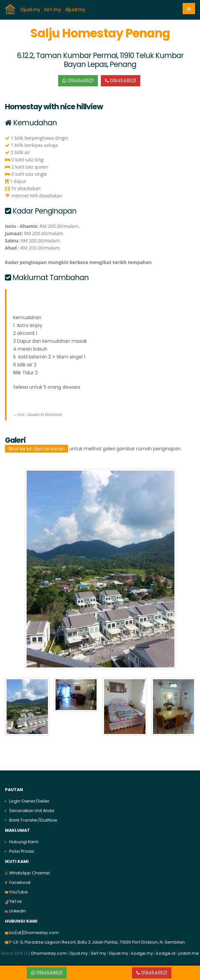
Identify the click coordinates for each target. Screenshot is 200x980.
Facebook (20, 882)
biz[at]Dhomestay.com (34, 933)
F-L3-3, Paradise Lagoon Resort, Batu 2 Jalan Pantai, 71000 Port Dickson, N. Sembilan (97, 942)
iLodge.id (166, 953)
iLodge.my (142, 953)
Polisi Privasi (22, 851)
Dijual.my (119, 953)
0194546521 (78, 81)
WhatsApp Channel (30, 873)
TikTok (15, 901)
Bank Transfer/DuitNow (33, 820)
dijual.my (76, 10)
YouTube (19, 892)
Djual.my (31, 10)
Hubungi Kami (24, 842)
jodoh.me (189, 953)
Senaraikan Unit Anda (32, 811)
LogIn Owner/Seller (29, 801)
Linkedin (18, 911)
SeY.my (53, 10)
